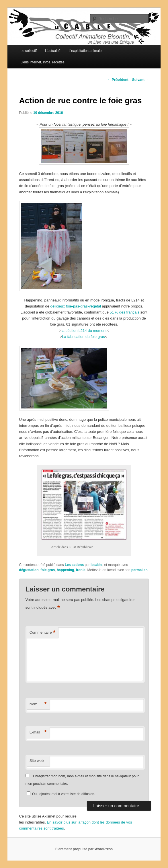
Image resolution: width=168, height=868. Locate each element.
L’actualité (53, 51)
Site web (37, 761)
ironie (81, 570)
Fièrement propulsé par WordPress (84, 849)
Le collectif (29, 51)
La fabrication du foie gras (83, 337)
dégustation (29, 570)
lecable (96, 565)
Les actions (74, 565)
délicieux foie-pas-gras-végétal (76, 306)
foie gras (48, 570)
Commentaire (43, 633)
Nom (38, 704)
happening (66, 570)
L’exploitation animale (85, 51)
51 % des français (125, 312)
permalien (139, 570)
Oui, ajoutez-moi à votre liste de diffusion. (61, 794)
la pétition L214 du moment (84, 331)
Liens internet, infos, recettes (42, 62)
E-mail (38, 732)
